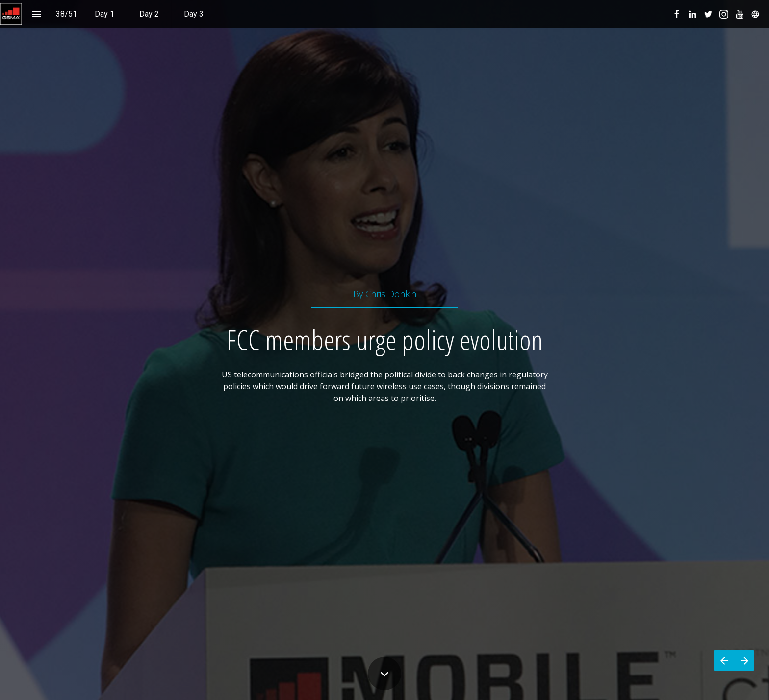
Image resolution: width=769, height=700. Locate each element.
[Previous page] (724, 661)
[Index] (37, 14)
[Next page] (744, 661)
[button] (11, 14)
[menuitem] (104, 14)
